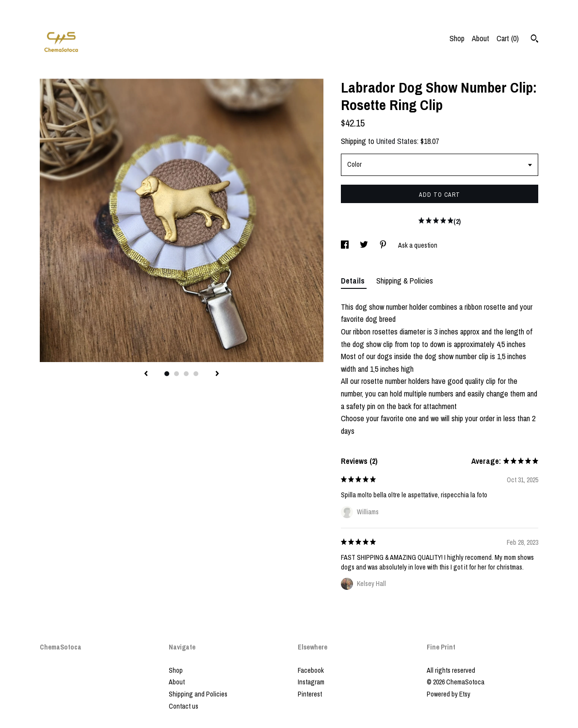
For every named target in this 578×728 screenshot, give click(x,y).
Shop (457, 38)
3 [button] (186, 374)
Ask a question (418, 245)
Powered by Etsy (449, 694)
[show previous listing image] (146, 374)
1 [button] (167, 374)
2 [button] (177, 374)
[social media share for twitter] (365, 245)
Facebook (311, 670)
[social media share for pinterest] (384, 245)
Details (354, 281)
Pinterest (310, 694)
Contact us (184, 706)
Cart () (508, 38)
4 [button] (196, 374)
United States (397, 141)
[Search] (535, 40)
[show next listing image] (217, 374)
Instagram (311, 682)
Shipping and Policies (198, 694)
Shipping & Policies (405, 281)
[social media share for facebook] (345, 245)
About (481, 38)
